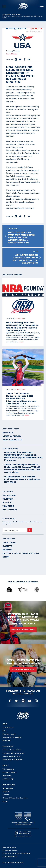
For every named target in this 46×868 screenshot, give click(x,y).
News (9, 14)
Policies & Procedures (13, 753)
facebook (9, 495)
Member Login (9, 734)
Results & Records (11, 756)
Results (8, 433)
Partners (7, 776)
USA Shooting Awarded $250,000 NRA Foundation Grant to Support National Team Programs (23, 456)
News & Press (16, 14)
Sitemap (7, 740)
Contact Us (8, 727)
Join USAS (9, 542)
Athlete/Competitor (12, 750)
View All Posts (12, 440)
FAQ (4, 731)
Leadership (8, 779)
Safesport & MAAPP (12, 737)
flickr (7, 502)
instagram (10, 510)
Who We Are (8, 769)
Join (41, 6)
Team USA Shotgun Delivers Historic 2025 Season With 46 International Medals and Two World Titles (21, 468)
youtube (8, 506)
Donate (7, 546)
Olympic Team (9, 772)
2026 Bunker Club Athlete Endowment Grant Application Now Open (21, 479)
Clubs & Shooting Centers (21, 553)
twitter (8, 499)
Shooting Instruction (13, 760)
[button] (15, 60)
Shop (6, 557)
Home (4, 14)
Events (7, 550)
